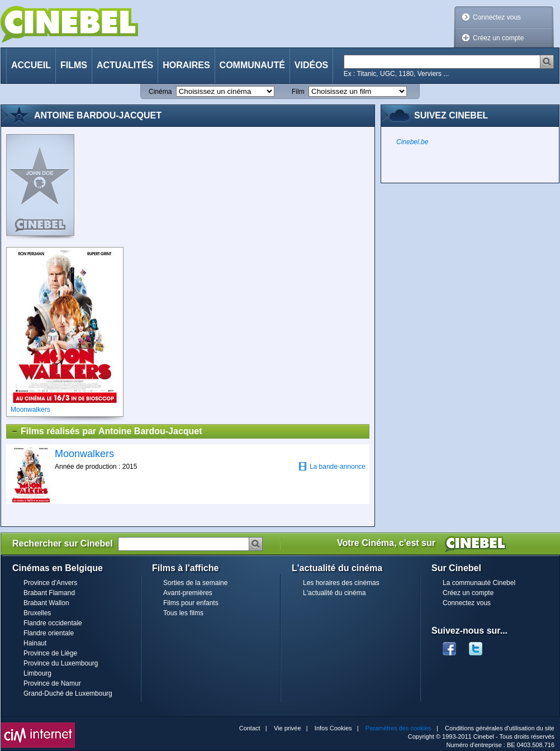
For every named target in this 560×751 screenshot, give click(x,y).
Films (74, 65)
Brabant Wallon (46, 603)
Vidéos (311, 65)
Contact (250, 728)
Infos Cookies (333, 728)
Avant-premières (188, 593)
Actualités (125, 65)
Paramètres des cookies (398, 728)
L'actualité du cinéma (334, 593)
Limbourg (37, 673)
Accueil (31, 65)
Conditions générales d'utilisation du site (500, 728)
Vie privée (288, 728)
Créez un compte (498, 38)
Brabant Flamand (49, 593)
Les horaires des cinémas (341, 583)
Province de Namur (52, 683)
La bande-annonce (332, 466)
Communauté (252, 65)
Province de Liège (50, 653)
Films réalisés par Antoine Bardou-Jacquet (106, 431)
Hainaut (35, 643)
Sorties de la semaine (195, 583)
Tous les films (183, 613)
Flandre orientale (49, 633)
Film (298, 92)
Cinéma (160, 92)
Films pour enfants (191, 603)
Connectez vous (497, 17)
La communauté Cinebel (479, 583)
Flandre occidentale (53, 623)
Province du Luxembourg (61, 663)
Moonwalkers (84, 454)
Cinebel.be (412, 142)
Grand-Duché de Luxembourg (68, 693)
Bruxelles (37, 613)
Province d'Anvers (50, 583)
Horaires (186, 65)
